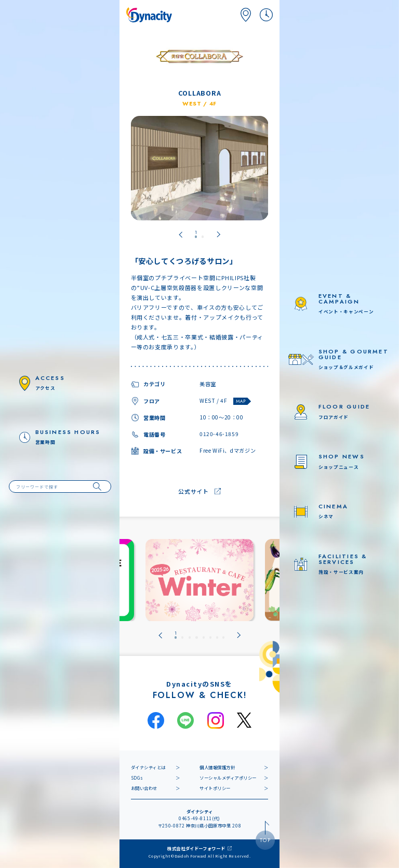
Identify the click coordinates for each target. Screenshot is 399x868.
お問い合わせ (144, 788)
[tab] (196, 234)
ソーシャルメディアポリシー (228, 778)
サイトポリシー (215, 788)
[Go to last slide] (181, 234)
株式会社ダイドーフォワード (196, 848)
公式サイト (193, 491)
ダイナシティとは (148, 767)
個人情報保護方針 (217, 767)
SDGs (137, 778)
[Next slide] (218, 234)
